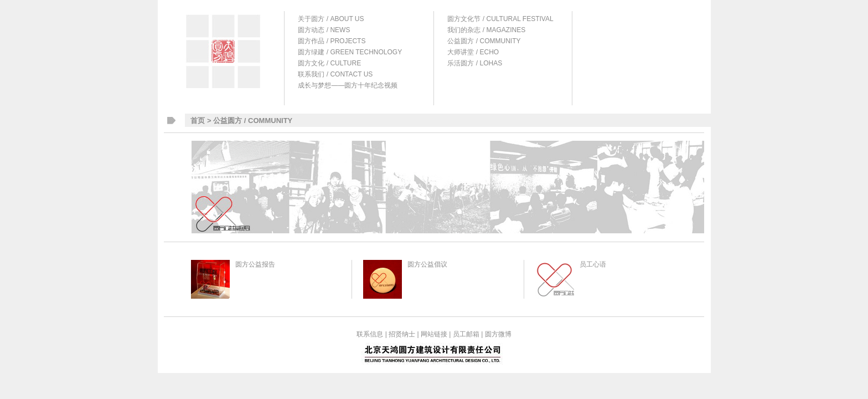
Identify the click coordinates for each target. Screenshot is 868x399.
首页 (198, 121)
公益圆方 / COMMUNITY (484, 41)
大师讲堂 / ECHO (473, 52)
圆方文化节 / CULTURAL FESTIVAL (500, 19)
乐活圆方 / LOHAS (475, 63)
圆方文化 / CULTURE (329, 63)
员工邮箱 (466, 334)
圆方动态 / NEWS (324, 30)
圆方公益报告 (255, 264)
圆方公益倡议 (427, 264)
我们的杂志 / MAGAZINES (486, 30)
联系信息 (370, 334)
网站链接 (434, 334)
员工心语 (593, 264)
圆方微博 (498, 334)
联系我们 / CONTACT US (335, 74)
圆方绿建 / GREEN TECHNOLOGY (350, 52)
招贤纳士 (402, 334)
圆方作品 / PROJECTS (332, 41)
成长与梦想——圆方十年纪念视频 (348, 85)
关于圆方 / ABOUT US (331, 19)
